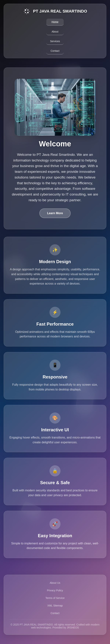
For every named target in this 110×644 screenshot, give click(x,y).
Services (55, 41)
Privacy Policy (55, 590)
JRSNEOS (73, 628)
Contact (55, 51)
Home (55, 22)
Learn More (55, 213)
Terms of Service (55, 598)
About (55, 32)
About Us (55, 583)
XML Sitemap (55, 606)
